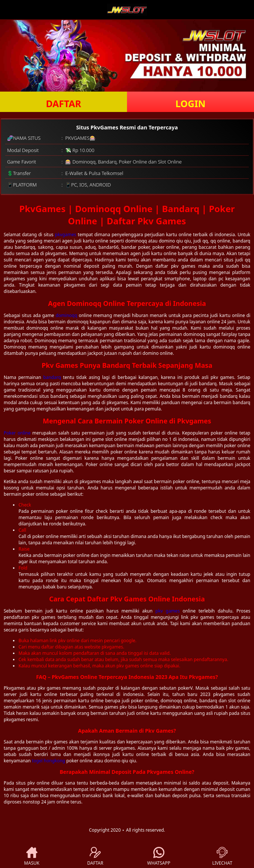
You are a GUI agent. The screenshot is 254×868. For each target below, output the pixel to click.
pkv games (168, 611)
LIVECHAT (222, 857)
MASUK (32, 857)
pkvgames (66, 235)
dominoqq (66, 315)
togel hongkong (49, 761)
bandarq (52, 377)
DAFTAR (63, 103)
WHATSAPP (159, 857)
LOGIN (190, 103)
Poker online (17, 433)
